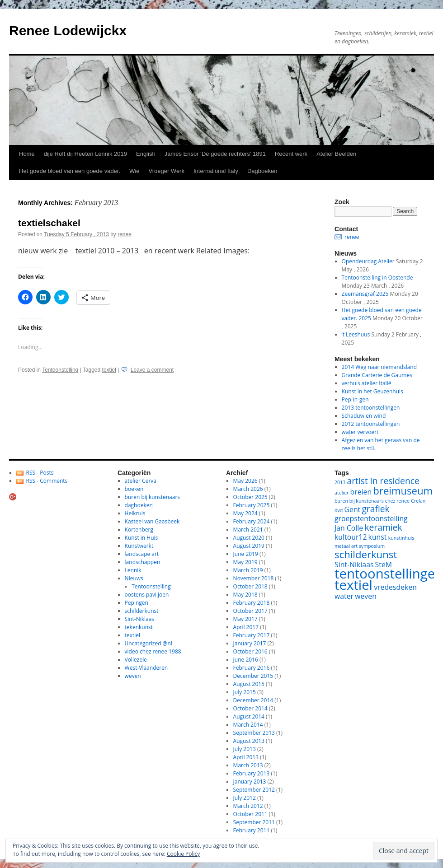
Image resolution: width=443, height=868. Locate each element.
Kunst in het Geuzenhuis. (373, 391)
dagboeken (139, 505)
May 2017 (245, 619)
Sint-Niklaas (140, 619)
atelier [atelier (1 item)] (342, 493)
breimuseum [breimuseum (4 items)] (403, 490)
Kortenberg (139, 530)
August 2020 (249, 538)
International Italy (216, 171)
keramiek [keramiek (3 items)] (383, 527)
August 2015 (249, 684)
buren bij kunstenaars (152, 497)
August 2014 (249, 716)
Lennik (133, 570)
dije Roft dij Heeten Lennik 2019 (85, 154)
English (146, 154)
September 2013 (254, 733)
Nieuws (134, 578)
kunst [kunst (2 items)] (378, 537)
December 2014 (253, 700)
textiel (109, 370)
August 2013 (249, 741)
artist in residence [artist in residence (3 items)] (383, 481)
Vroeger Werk (166, 171)
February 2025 (252, 505)
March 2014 (248, 725)
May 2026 (245, 481)
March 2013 (248, 765)
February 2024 (252, 521)
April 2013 (246, 757)
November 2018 (254, 578)
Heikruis (135, 513)
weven (133, 676)
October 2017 (250, 611)
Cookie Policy (183, 854)
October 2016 (250, 651)
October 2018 (250, 586)
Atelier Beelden (336, 154)
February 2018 (252, 603)
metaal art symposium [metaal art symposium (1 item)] (360, 546)
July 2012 (245, 798)
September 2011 (254, 822)
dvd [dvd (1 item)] (339, 510)
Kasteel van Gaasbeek (152, 521)
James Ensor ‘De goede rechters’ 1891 (215, 154)
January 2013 (250, 782)
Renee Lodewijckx (68, 30)
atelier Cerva (141, 481)
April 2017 (246, 627)
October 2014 (250, 708)
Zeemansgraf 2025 (365, 294)
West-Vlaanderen (146, 668)
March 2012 (248, 806)
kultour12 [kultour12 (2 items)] (351, 537)
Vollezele (136, 660)
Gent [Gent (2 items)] (353, 509)
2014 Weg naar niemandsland (379, 367)
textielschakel (49, 223)
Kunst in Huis (141, 538)
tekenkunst (139, 627)
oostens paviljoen (147, 595)
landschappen (143, 562)
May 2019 (245, 562)
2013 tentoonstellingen (371, 408)
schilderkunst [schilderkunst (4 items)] (366, 554)
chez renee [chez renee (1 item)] (397, 501)
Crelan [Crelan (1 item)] (418, 501)
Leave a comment (152, 370)
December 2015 (253, 676)
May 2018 (245, 595)
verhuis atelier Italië (367, 383)
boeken (134, 489)
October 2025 (250, 497)
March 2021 (248, 530)
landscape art (142, 554)
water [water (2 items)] (344, 596)
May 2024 (245, 513)
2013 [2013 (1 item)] (340, 482)
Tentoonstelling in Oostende (377, 278)
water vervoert (360, 432)
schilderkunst (142, 611)
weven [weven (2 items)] (366, 596)
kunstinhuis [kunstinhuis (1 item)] (401, 538)
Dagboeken (262, 171)
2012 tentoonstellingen (371, 424)
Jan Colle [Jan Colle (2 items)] (349, 528)
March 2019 (248, 570)
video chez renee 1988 (153, 651)
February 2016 (252, 668)
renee (125, 234)
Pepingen (137, 603)
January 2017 (250, 643)
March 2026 (248, 489)
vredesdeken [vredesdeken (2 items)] (395, 587)
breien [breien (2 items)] (361, 492)
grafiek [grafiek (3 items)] (375, 509)
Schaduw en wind (364, 416)
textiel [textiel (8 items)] (353, 585)
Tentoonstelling (60, 370)
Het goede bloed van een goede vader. (70, 171)
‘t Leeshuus (356, 334)
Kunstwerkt (139, 546)
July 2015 (245, 692)
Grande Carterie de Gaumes (377, 375)
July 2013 (245, 749)
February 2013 (252, 773)
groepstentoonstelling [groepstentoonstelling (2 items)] (371, 518)
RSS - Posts (40, 473)
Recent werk (291, 154)
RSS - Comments (47, 481)
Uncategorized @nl (148, 643)
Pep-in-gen (355, 399)
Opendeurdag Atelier (368, 261)
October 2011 (250, 814)
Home (27, 154)
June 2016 (246, 660)
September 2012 (254, 790)
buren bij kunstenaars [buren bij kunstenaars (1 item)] (359, 501)
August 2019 (249, 546)
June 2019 (246, 554)
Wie (134, 171)
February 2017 (252, 635)
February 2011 (252, 830)
